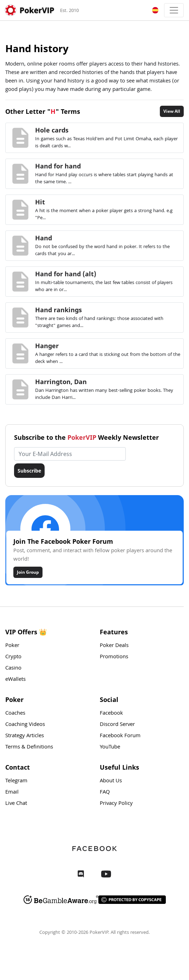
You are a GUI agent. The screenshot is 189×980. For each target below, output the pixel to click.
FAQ (105, 793)
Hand (44, 238)
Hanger (47, 346)
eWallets (15, 680)
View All (172, 111)
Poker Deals (114, 646)
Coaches (15, 714)
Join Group (28, 572)
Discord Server (117, 725)
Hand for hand (58, 166)
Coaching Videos (25, 725)
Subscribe (29, 471)
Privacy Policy (116, 804)
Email (12, 793)
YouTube (110, 747)
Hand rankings (58, 310)
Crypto (13, 657)
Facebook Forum (120, 736)
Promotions (114, 657)
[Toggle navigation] (174, 10)
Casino (13, 668)
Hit (40, 202)
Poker (12, 646)
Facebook (111, 714)
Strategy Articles (25, 736)
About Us (111, 781)
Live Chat (16, 804)
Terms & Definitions (29, 747)
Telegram (16, 781)
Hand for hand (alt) (66, 274)
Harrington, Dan (61, 382)
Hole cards (52, 130)
